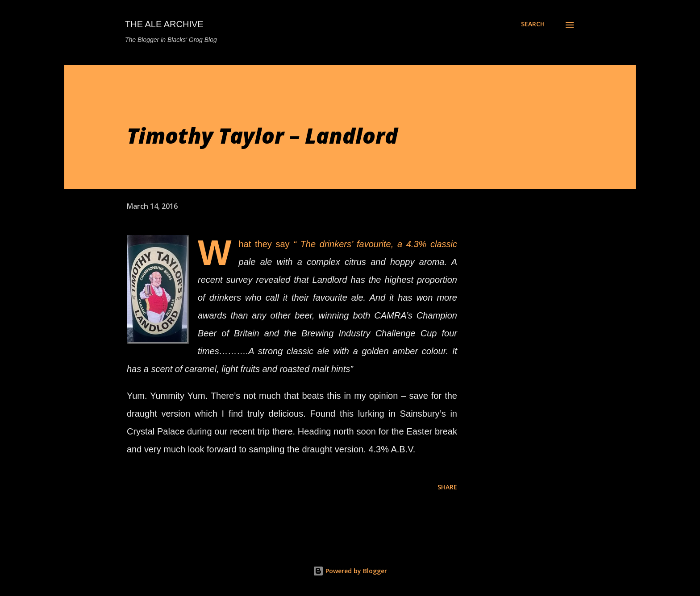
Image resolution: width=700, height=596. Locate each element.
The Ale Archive (164, 24)
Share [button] (447, 487)
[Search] (533, 24)
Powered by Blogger (350, 571)
